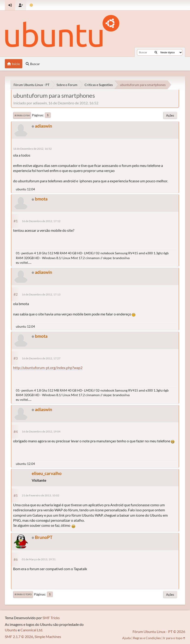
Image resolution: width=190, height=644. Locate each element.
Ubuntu (11, 630)
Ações (170, 115)
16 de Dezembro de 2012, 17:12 (41, 221)
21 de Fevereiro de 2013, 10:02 (41, 495)
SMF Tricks (51, 618)
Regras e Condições (147, 638)
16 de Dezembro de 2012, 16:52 (32, 149)
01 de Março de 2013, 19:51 (39, 559)
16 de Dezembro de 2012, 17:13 (41, 294)
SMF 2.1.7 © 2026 (19, 637)
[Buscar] (156, 52)
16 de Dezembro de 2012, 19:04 (41, 431)
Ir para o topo (23, 594)
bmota (41, 199)
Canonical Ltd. (32, 630)
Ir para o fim (22, 115)
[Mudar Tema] (31, 5)
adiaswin (44, 126)
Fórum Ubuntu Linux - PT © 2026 (159, 631)
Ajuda (126, 638)
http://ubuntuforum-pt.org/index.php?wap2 (48, 368)
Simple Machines (48, 637)
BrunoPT (44, 537)
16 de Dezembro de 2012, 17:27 (41, 358)
